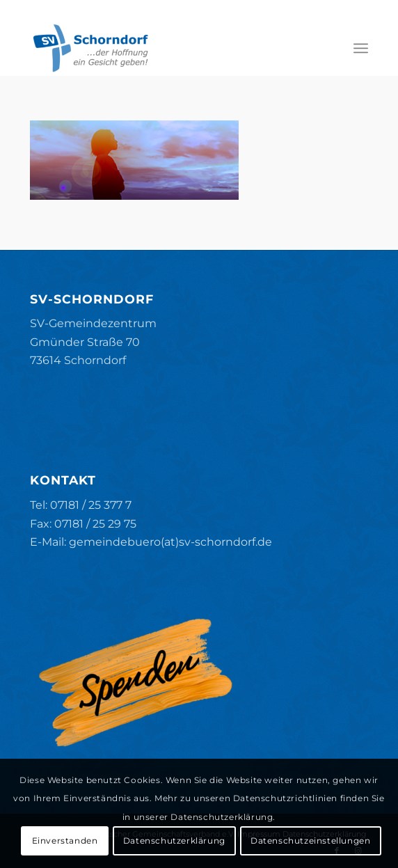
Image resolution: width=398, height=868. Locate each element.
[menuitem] (361, 48)
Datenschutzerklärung (174, 841)
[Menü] (361, 48)
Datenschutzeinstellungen (310, 841)
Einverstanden (65, 841)
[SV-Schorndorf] (165, 48)
